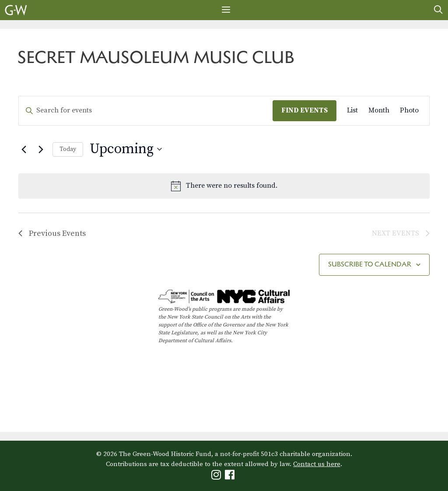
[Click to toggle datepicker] (126, 149)
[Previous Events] (24, 149)
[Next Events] (41, 149)
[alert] (224, 186)
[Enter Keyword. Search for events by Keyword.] (146, 111)
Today (68, 149)
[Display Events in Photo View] (409, 111)
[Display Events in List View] (352, 111)
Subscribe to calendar (370, 264)
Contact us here (317, 464)
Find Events (304, 110)
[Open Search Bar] (438, 10)
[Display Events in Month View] (379, 111)
